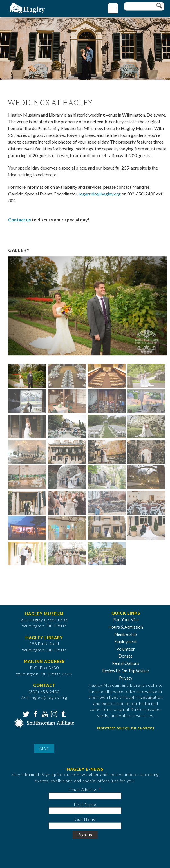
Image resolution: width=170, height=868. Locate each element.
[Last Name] (85, 826)
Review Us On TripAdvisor (126, 671)
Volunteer (126, 649)
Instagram (53, 713)
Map (44, 749)
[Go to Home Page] (27, 7)
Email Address (83, 789)
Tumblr (63, 713)
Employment (126, 642)
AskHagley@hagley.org (44, 697)
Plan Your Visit (126, 620)
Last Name (85, 819)
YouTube (44, 713)
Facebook (35, 713)
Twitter (26, 713)
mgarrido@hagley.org (100, 194)
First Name (85, 804)
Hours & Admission (126, 627)
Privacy (126, 678)
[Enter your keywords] (144, 6)
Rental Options (126, 663)
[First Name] (85, 811)
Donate (126, 656)
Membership (126, 634)
